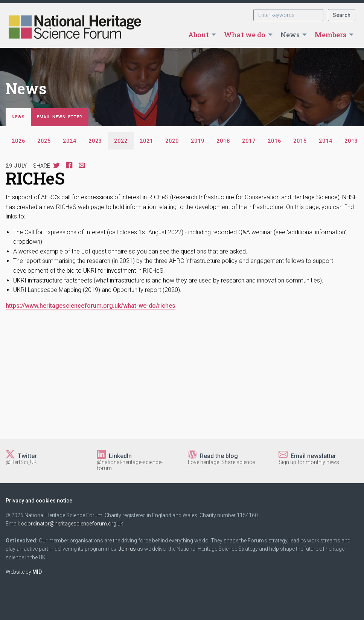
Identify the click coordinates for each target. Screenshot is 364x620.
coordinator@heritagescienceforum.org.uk (72, 524)
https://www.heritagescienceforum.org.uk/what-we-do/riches (91, 306)
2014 (326, 141)
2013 (351, 141)
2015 (300, 141)
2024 (70, 141)
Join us (127, 549)
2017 (249, 141)
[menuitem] (200, 35)
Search (342, 15)
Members (330, 35)
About (199, 35)
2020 (172, 141)
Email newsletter (60, 117)
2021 (146, 141)
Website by (24, 572)
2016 (274, 141)
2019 (198, 141)
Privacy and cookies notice (39, 501)
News (290, 35)
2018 (223, 141)
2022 (121, 141)
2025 (44, 141)
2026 (18, 141)
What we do (245, 35)
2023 (95, 141)
